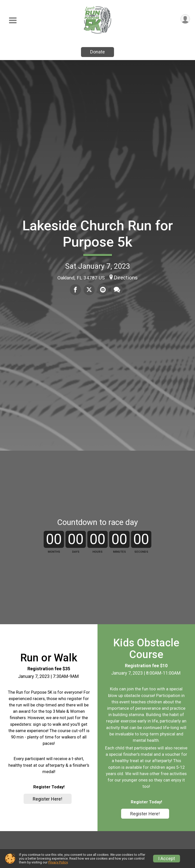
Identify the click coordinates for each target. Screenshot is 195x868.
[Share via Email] (103, 290)
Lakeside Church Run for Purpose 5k (98, 234)
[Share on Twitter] (89, 290)
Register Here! (47, 799)
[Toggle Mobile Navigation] (13, 20)
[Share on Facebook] (75, 290)
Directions (126, 278)
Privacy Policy (58, 862)
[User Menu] (185, 19)
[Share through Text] (117, 290)
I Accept (167, 859)
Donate (97, 52)
